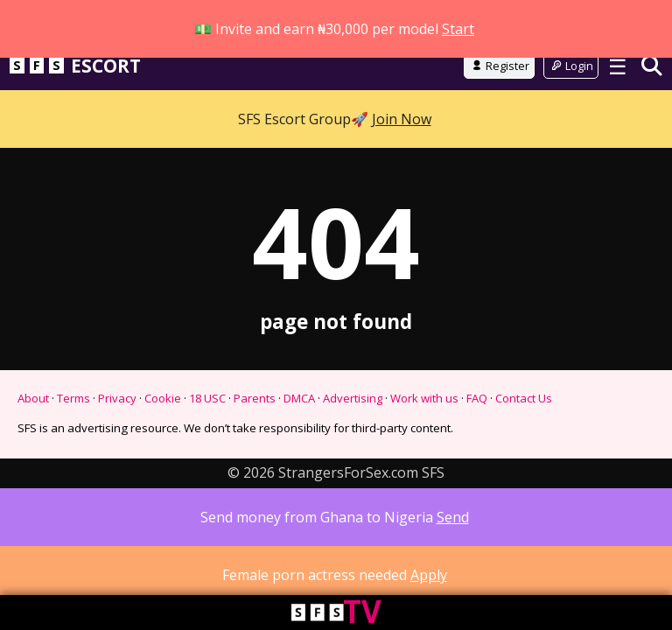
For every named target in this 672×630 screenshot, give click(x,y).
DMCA (299, 416)
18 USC (207, 416)
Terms (73, 416)
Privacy (117, 416)
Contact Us (524, 416)
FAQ (477, 416)
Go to (336, 38)
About (33, 416)
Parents (255, 416)
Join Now (402, 97)
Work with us (424, 416)
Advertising (353, 416)
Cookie (163, 416)
